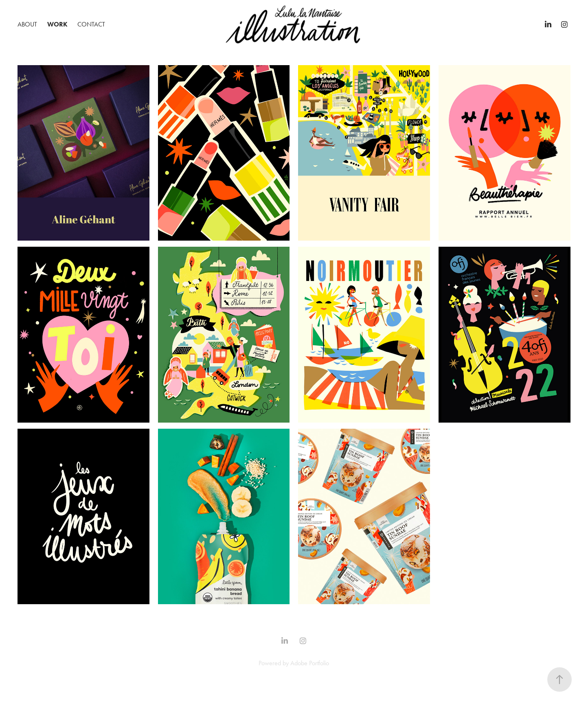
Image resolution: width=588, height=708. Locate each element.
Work (57, 24)
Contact (91, 24)
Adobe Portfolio (310, 663)
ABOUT (27, 24)
